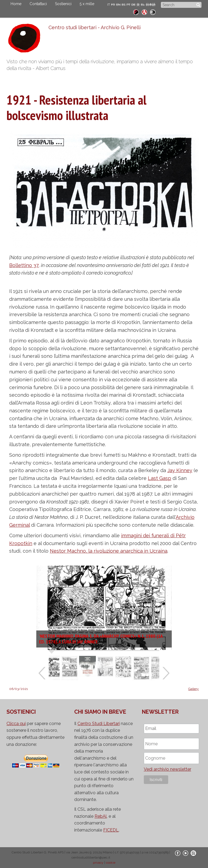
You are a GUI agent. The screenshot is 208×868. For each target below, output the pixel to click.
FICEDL (111, 830)
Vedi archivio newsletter (168, 769)
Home (16, 4)
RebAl (101, 816)
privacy (98, 863)
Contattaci (38, 4)
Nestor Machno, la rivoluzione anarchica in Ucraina (109, 551)
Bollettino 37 (24, 265)
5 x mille (87, 4)
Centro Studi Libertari (99, 724)
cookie (111, 863)
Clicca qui (16, 724)
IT (109, 5)
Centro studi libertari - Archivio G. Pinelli (95, 27)
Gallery (194, 689)
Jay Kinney (180, 470)
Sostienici (63, 4)
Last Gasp (160, 478)
